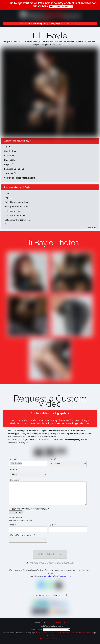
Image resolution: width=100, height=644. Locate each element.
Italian (38, 633)
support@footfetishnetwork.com (56, 576)
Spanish (75, 633)
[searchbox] (24, 464)
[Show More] (91, 227)
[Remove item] (11, 463)
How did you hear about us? (22, 535)
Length (53, 459)
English (44, 633)
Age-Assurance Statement (50, 639)
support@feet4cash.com (55, 622)
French (59, 633)
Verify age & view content (61, 7)
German (52, 633)
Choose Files (16, 512)
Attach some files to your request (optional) (29, 509)
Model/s (14, 459)
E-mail (53, 525)
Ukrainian (90, 633)
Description (15, 480)
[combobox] (28, 463)
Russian (82, 633)
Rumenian (67, 633)
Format (13, 470)
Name (13, 525)
